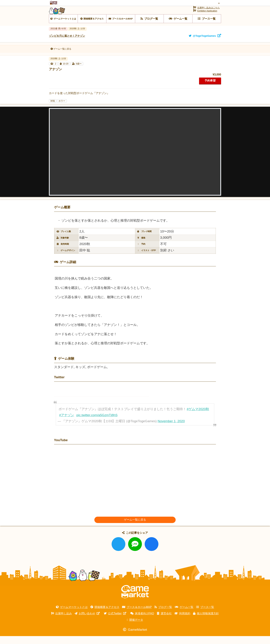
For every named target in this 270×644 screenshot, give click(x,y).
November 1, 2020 (171, 429)
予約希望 (210, 88)
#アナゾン (67, 423)
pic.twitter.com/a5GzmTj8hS (97, 423)
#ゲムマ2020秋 (198, 417)
